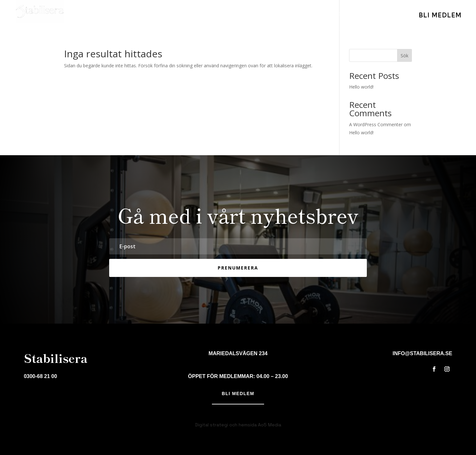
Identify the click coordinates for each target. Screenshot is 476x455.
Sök (405, 56)
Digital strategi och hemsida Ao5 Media (238, 425)
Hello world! (361, 87)
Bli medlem (238, 393)
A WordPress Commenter (376, 124)
